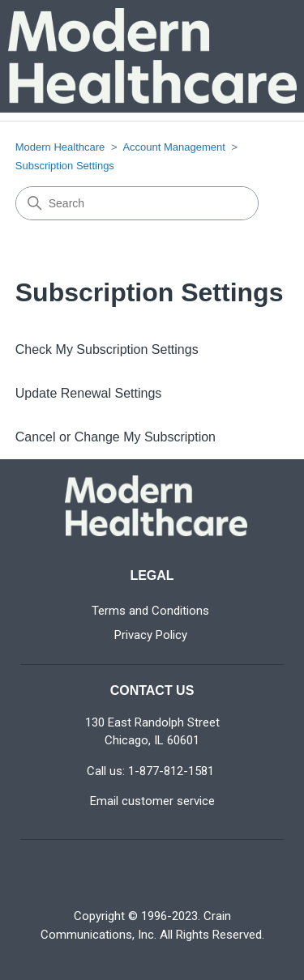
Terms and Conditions (150, 611)
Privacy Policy (151, 635)
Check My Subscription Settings (107, 349)
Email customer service (152, 801)
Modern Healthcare (60, 147)
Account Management (173, 147)
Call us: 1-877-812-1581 (150, 771)
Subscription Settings (65, 166)
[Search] (137, 203)
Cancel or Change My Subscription (116, 437)
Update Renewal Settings (89, 393)
